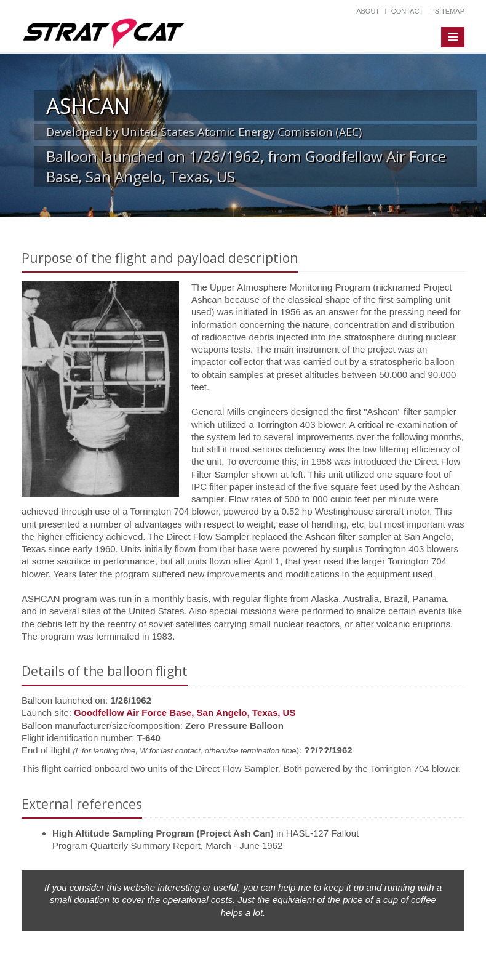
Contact (407, 11)
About (368, 11)
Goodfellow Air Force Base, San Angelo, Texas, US (185, 713)
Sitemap (450, 11)
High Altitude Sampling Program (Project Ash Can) (163, 833)
